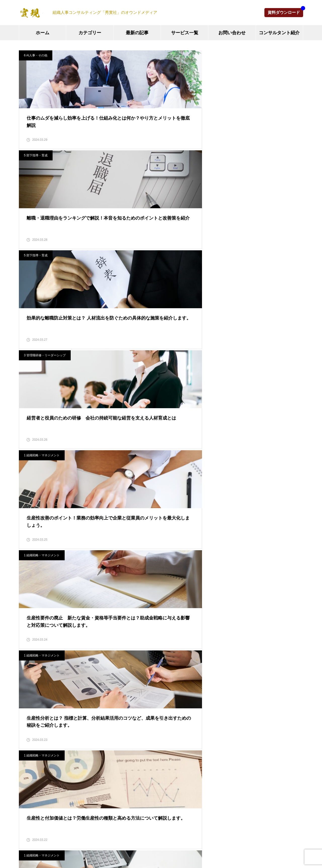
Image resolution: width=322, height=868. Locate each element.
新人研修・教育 (131, 653)
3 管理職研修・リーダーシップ (45, 164)
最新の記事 (137, 33)
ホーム (43, 33)
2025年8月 (29, 630)
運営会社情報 (177, 845)
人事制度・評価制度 (135, 630)
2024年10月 (30, 723)
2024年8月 (29, 746)
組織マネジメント (133, 618)
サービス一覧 (185, 33)
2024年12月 (30, 699)
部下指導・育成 (131, 665)
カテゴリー (90, 33)
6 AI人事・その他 (36, 55)
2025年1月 (29, 688)
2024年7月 (29, 757)
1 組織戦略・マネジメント (140, 164)
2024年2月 (29, 815)
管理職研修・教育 (133, 641)
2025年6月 (29, 653)
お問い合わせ (232, 33)
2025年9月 (29, 618)
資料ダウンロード (284, 12)
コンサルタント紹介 (279, 33)
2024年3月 (29, 804)
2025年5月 (29, 665)
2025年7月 (29, 641)
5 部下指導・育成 (134, 55)
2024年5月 (29, 780)
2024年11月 (30, 711)
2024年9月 (29, 734)
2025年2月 (29, 676)
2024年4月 (29, 792)
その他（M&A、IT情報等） (141, 676)
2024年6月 (29, 769)
